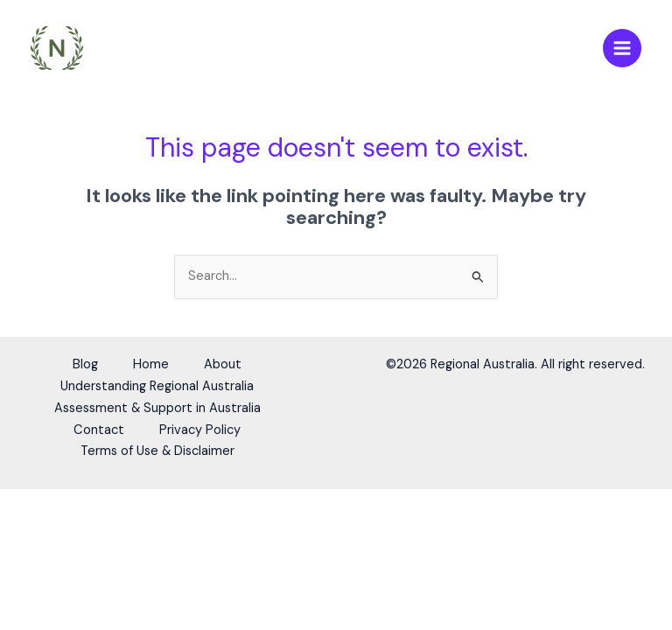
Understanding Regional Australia (157, 386)
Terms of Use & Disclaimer (157, 451)
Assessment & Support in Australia (157, 408)
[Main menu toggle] (622, 48)
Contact (99, 430)
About (223, 364)
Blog (85, 364)
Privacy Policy (200, 430)
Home (151, 364)
